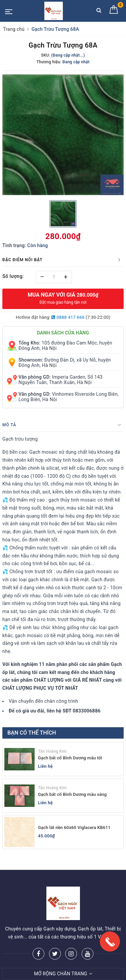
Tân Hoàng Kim (52, 751)
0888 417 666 (68, 317)
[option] (63, 135)
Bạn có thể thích (32, 733)
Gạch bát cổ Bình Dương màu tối (70, 758)
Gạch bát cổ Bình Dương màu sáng (72, 794)
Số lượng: (13, 276)
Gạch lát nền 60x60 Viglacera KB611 (74, 827)
